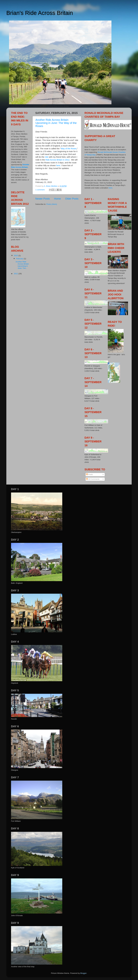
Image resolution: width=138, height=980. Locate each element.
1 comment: (40, 190)
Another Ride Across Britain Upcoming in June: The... (22, 265)
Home (57, 199)
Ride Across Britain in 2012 (57, 160)
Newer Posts (43, 199)
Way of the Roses (69, 149)
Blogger (83, 973)
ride (47, 157)
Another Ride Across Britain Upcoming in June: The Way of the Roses (56, 123)
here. (58, 165)
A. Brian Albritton (51, 186)
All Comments (93, 479)
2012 (16, 274)
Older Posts (72, 199)
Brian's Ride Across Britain (40, 13)
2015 (16, 256)
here (110, 188)
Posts (89, 474)
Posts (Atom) (52, 204)
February (20, 259)
